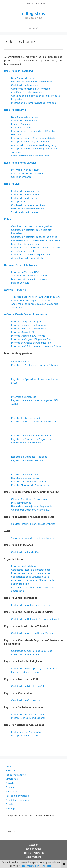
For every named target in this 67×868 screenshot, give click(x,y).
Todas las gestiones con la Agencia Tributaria (36, 297)
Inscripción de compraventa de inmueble (34, 103)
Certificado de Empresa (24, 120)
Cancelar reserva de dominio (27, 173)
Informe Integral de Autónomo (28, 336)
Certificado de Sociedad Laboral (29, 714)
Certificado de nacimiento (25, 191)
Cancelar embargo (21, 177)
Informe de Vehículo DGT (25, 272)
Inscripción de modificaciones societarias (34, 138)
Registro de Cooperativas (25, 478)
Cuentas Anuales (20, 124)
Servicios (10, 770)
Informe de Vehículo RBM (25, 170)
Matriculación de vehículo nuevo (29, 279)
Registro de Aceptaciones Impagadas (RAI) (35, 400)
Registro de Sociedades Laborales (30, 481)
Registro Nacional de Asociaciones (30, 485)
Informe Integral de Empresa (27, 322)
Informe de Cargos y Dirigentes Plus (31, 339)
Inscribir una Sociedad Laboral (28, 718)
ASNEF (15, 404)
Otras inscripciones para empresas (30, 156)
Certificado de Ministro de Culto (29, 686)
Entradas (10, 783)
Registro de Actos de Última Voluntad (32, 436)
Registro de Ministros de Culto (28, 460)
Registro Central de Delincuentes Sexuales (34, 421)
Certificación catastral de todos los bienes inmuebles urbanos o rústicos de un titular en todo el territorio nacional (36, 240)
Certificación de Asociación (26, 732)
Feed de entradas (33, 849)
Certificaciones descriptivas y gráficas (32, 226)
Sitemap (10, 808)
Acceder (33, 845)
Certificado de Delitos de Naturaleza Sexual (35, 619)
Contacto (29, 3)
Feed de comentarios (33, 853)
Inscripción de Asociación (25, 736)
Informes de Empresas (24, 397)
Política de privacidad (17, 796)
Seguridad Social (20, 361)
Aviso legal (40, 3)
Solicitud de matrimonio (24, 212)
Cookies (10, 804)
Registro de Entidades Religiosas (29, 457)
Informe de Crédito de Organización (31, 343)
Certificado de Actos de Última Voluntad (33, 633)
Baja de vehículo (20, 283)
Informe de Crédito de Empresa (29, 329)
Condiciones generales (18, 800)
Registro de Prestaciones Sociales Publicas (34, 365)
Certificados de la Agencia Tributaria (31, 300)
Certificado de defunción (25, 198)
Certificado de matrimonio (26, 194)
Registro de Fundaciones (25, 474)
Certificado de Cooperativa (26, 700)
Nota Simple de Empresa (25, 117)
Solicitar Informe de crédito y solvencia (33, 538)
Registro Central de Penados (27, 418)
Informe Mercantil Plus (24, 332)
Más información (30, 866)
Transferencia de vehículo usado (29, 276)
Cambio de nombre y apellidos (28, 205)
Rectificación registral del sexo (28, 209)
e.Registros (34, 13)
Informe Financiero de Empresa (29, 325)
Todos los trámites (16, 775)
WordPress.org (34, 857)
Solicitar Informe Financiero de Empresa (33, 524)
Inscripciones (19, 202)
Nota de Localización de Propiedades (31, 82)
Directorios (12, 779)
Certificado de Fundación (25, 552)
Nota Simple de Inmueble (25, 78)
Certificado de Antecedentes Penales (31, 605)
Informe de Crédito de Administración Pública (36, 346)
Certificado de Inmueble (25, 85)
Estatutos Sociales (21, 127)
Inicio (9, 766)
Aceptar (47, 866)
